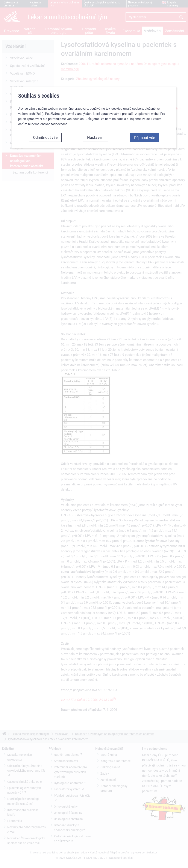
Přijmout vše (145, 137)
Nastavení (96, 137)
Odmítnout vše (45, 137)
